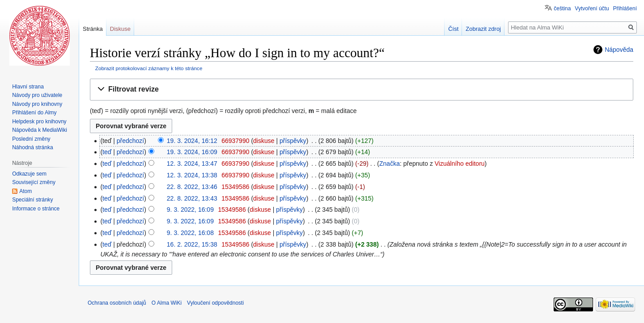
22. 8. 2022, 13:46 (192, 187)
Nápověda (619, 50)
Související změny (34, 182)
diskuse (264, 141)
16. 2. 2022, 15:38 (192, 244)
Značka (390, 164)
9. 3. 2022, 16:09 (190, 210)
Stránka (93, 29)
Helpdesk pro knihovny (39, 122)
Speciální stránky (32, 200)
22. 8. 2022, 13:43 (192, 198)
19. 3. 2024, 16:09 (192, 152)
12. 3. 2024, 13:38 (192, 175)
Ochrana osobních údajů (117, 303)
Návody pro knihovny (37, 104)
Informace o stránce (36, 209)
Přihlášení (625, 8)
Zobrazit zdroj (483, 29)
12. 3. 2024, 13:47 (192, 164)
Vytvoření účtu (592, 8)
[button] (362, 90)
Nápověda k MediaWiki (40, 130)
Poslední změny (31, 139)
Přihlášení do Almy (34, 113)
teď (107, 152)
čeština (562, 8)
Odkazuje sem (29, 174)
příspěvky (293, 141)
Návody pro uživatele (37, 95)
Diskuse (120, 29)
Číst (453, 29)
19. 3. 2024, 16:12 (192, 141)
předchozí (130, 141)
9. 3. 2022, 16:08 (190, 233)
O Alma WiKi (167, 303)
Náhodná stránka (32, 147)
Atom (25, 191)
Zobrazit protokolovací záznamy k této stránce (149, 68)
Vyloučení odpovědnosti (215, 303)
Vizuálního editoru (460, 164)
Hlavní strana (28, 87)
